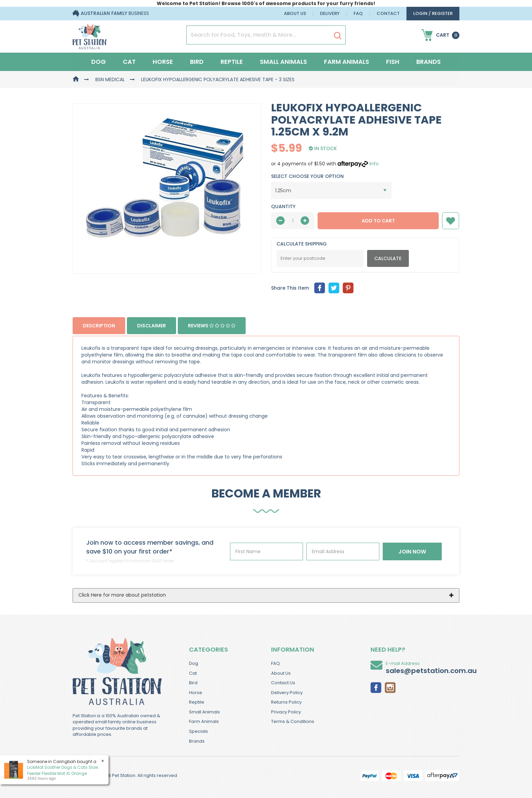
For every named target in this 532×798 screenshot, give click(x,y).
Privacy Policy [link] (286, 712)
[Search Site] (338, 35)
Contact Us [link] (283, 683)
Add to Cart (378, 221)
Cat (129, 62)
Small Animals (283, 62)
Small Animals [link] (204, 712)
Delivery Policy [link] (287, 693)
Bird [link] (193, 683)
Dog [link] (194, 663)
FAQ (358, 13)
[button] (451, 221)
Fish (393, 62)
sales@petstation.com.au (431, 671)
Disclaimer (151, 326)
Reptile (232, 62)
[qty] (293, 221)
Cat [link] (193, 673)
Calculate (388, 258)
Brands (429, 62)
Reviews (212, 326)
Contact (388, 13)
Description (99, 326)
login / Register (433, 13)
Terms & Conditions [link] (293, 721)
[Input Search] (258, 35)
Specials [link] (198, 731)
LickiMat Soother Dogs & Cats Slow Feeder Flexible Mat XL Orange (63, 770)
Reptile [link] (197, 702)
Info (374, 164)
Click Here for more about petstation (122, 595)
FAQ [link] (275, 663)
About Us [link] (281, 673)
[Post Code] (320, 258)
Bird (197, 62)
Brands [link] (197, 741)
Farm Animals (347, 62)
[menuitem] (320, 288)
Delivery (330, 13)
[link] (376, 687)
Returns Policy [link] (286, 702)
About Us (295, 13)
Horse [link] (196, 693)
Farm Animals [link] (204, 721)
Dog (99, 62)
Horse (163, 62)
